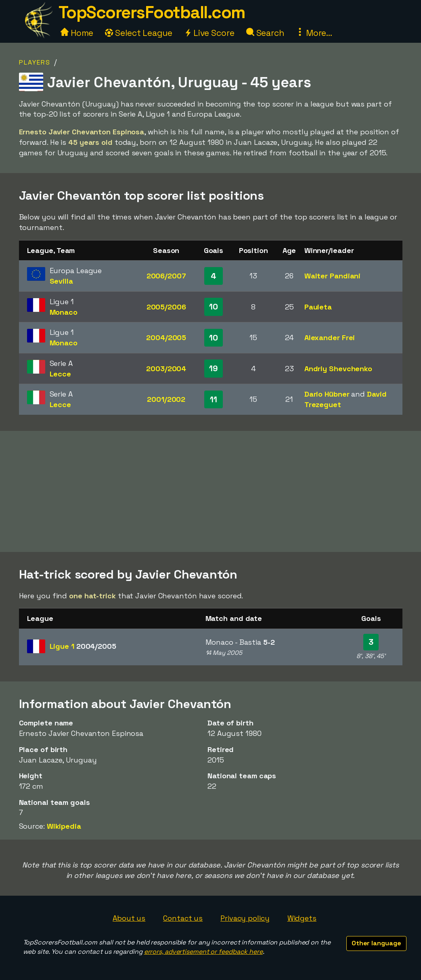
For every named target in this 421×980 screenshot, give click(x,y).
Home (77, 33)
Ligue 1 (83, 646)
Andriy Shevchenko (338, 369)
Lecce (61, 374)
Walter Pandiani (333, 276)
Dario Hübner (327, 394)
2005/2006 (166, 307)
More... (314, 33)
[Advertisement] (211, 491)
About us (129, 918)
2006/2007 (166, 276)
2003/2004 (166, 369)
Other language (376, 943)
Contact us (183, 918)
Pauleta (318, 307)
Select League (139, 33)
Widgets (302, 918)
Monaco (64, 312)
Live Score (209, 33)
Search (265, 33)
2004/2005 (166, 337)
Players (35, 62)
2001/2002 (166, 399)
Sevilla (61, 281)
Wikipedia (64, 826)
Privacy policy (245, 918)
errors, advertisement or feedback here (203, 952)
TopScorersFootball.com (152, 12)
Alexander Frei (330, 337)
